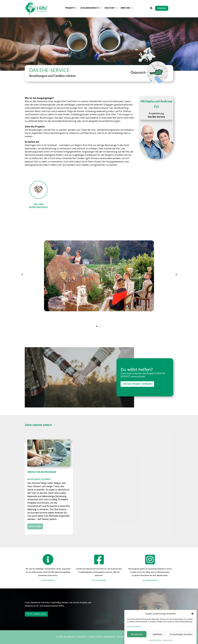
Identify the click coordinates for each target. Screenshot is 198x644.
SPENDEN (162, 8)
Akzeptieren (137, 639)
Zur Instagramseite (150, 580)
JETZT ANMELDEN (36, 614)
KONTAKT (82, 637)
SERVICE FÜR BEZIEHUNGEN (42, 472)
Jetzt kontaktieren (48, 580)
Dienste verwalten (134, 632)
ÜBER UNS (125, 8)
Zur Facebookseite (99, 580)
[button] (193, 619)
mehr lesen (35, 526)
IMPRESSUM (109, 637)
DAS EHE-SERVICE (34, 479)
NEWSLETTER (95, 637)
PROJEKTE (70, 8)
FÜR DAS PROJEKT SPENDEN (137, 384)
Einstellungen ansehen (181, 639)
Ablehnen (157, 639)
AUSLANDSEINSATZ (90, 8)
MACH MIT (110, 8)
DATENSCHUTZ (124, 637)
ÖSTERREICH (46, 479)
